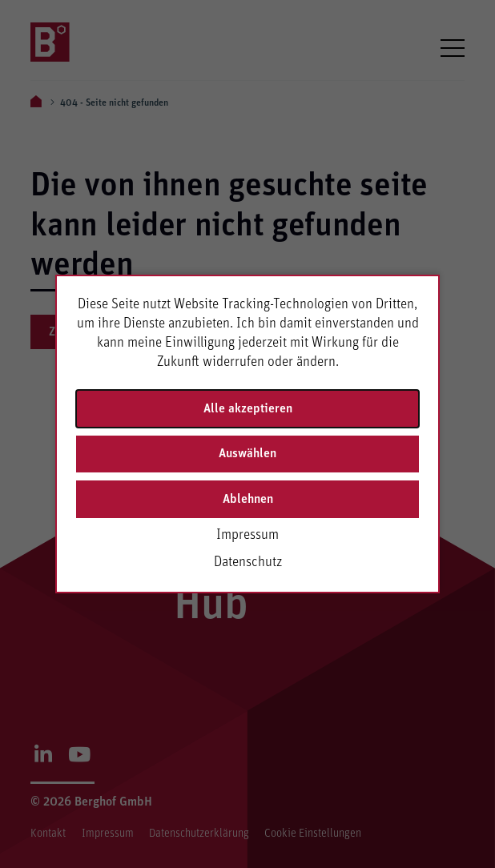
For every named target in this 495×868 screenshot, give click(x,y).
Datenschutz (248, 562)
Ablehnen (248, 499)
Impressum (247, 535)
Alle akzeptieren (248, 408)
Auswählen (247, 453)
